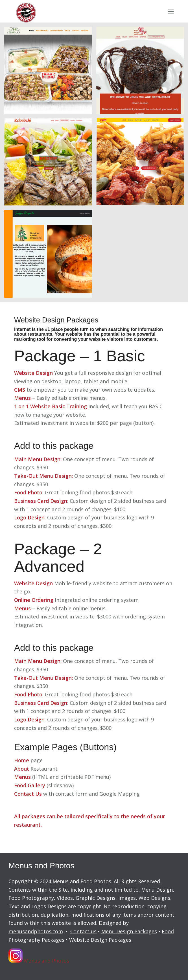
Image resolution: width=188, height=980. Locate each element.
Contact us (83, 931)
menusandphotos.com (36, 931)
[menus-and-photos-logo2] (78, 11)
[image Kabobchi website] (50, 164)
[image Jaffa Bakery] (50, 256)
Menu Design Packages (129, 931)
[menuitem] (171, 11)
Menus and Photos (39, 957)
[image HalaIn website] (50, 73)
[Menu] (171, 11)
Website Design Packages (100, 940)
